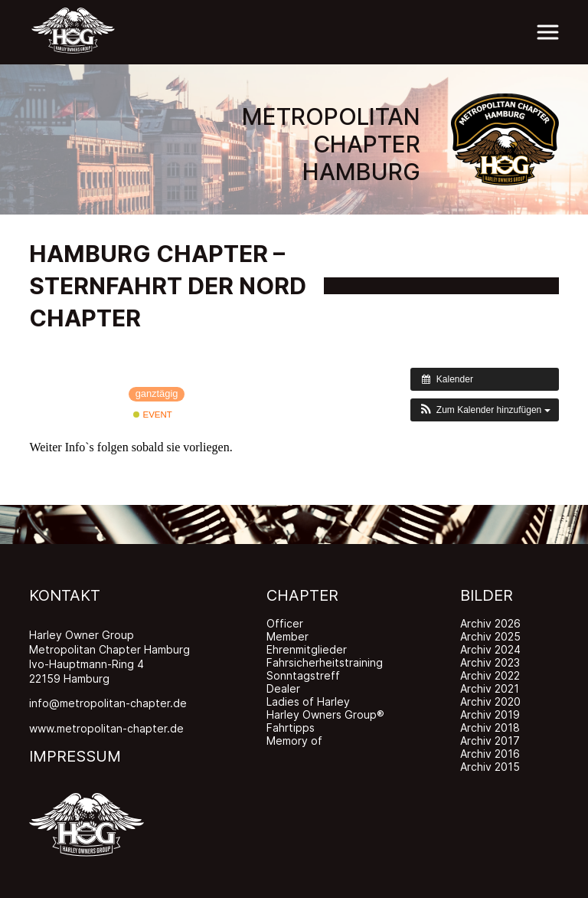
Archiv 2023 (490, 662)
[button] (485, 410)
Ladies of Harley (308, 701)
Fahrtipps (291, 728)
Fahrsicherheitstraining (325, 662)
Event (152, 415)
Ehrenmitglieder (307, 649)
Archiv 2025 (490, 636)
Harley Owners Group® (325, 714)
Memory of (294, 741)
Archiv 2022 (490, 675)
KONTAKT (65, 595)
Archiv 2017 (490, 741)
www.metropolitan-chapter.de (106, 728)
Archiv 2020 (490, 701)
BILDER (487, 595)
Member (287, 636)
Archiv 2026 (490, 623)
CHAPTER (302, 595)
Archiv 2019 (490, 714)
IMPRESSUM (75, 756)
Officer (285, 623)
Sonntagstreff (303, 675)
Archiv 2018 (490, 728)
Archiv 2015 (490, 767)
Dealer (283, 688)
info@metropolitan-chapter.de (108, 703)
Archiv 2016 (490, 754)
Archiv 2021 (490, 688)
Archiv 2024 (490, 649)
